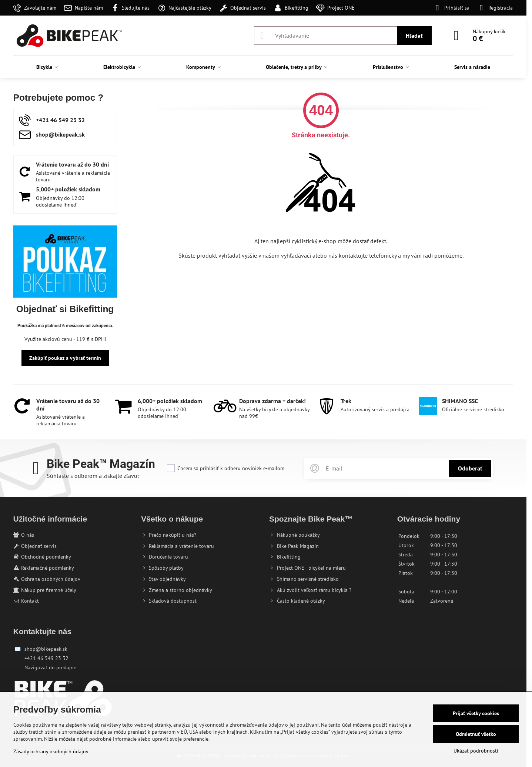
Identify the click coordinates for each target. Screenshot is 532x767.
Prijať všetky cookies (476, 713)
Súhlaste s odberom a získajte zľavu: (93, 476)
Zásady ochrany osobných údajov (51, 751)
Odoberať (470, 468)
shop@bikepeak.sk (46, 649)
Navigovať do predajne (50, 667)
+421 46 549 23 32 (46, 658)
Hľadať (414, 36)
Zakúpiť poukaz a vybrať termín (65, 358)
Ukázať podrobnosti (476, 751)
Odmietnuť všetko (476, 734)
